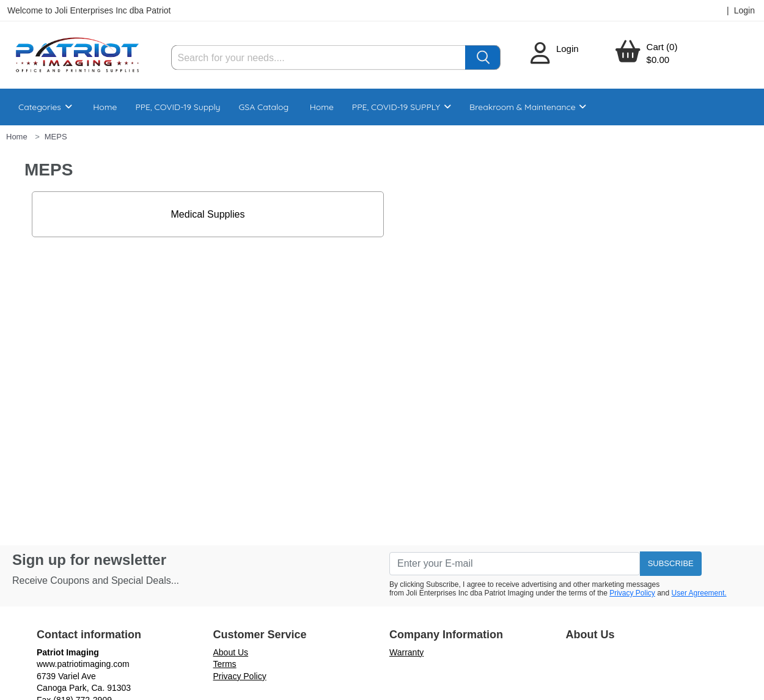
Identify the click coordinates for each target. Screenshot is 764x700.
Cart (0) (662, 47)
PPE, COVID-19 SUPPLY (402, 107)
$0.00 (658, 60)
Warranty (406, 652)
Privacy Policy (632, 593)
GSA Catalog (264, 107)
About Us (231, 652)
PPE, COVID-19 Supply (178, 107)
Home (105, 107)
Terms (225, 664)
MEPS (56, 137)
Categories (45, 107)
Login (567, 49)
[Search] (318, 58)
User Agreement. (699, 593)
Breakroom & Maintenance (528, 107)
